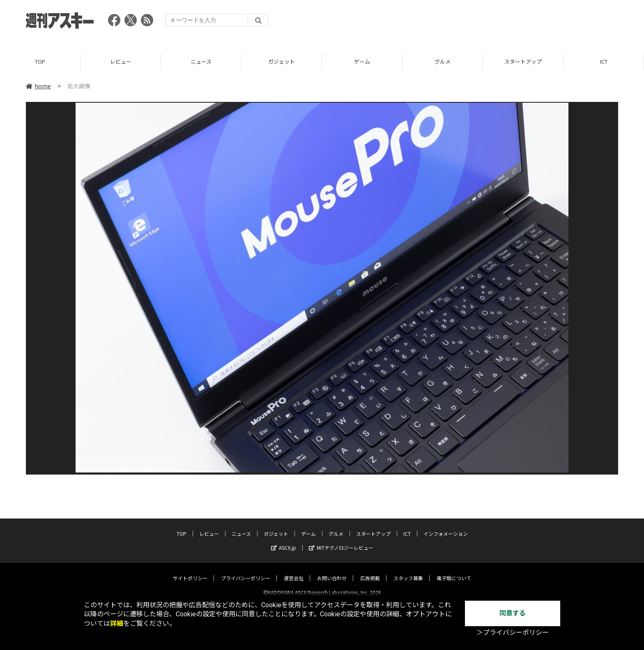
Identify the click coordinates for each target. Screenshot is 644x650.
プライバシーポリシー (246, 571)
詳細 (117, 623)
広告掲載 (370, 571)
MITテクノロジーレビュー (341, 541)
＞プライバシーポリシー (513, 633)
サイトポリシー (190, 571)
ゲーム (362, 61)
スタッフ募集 (408, 571)
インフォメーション (446, 527)
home (38, 86)
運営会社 (294, 571)
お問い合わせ (332, 571)
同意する (513, 613)
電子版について (454, 571)
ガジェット (282, 61)
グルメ (443, 61)
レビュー (121, 61)
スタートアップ (523, 61)
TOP (40, 61)
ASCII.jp (284, 541)
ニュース (201, 61)
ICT (604, 61)
